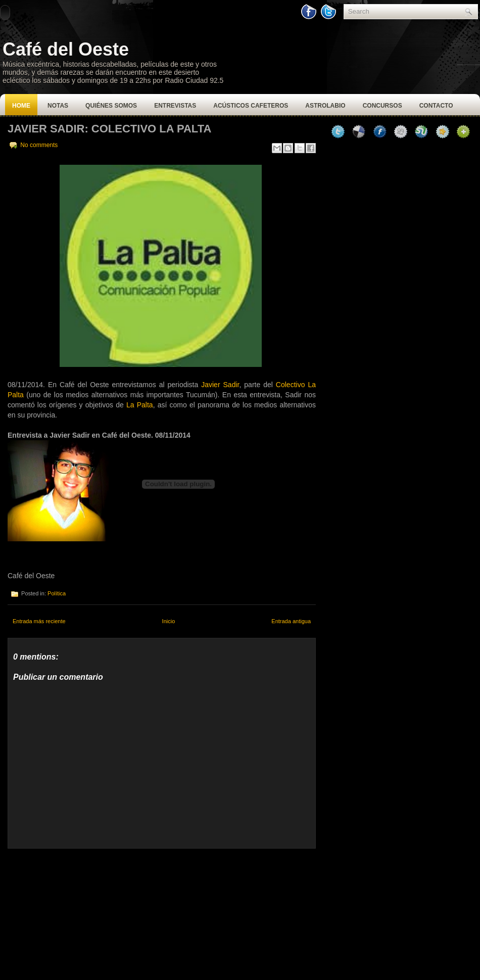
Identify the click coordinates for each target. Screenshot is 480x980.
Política (57, 593)
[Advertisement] (83, 912)
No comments (39, 145)
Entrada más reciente (39, 621)
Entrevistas (175, 106)
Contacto (436, 106)
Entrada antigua (291, 621)
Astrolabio (325, 106)
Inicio (169, 621)
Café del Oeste (66, 49)
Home (21, 106)
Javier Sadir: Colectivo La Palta (109, 129)
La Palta (140, 405)
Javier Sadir (220, 385)
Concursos (382, 106)
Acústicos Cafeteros (251, 106)
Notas (58, 106)
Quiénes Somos (111, 106)
